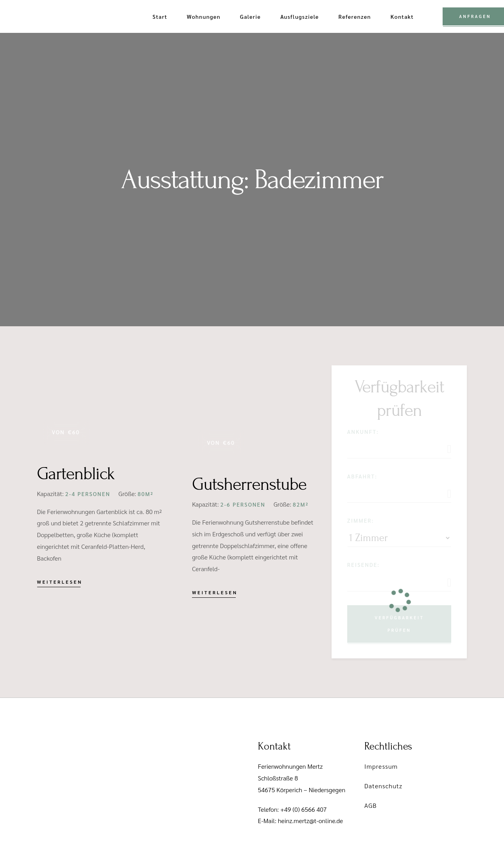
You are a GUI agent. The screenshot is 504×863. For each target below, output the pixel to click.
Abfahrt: (362, 476)
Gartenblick (76, 474)
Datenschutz (383, 786)
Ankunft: (363, 431)
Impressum (381, 766)
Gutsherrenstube (249, 484)
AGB (371, 805)
